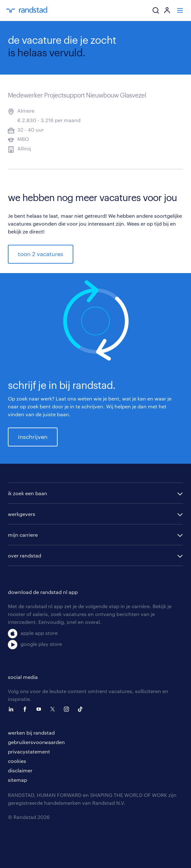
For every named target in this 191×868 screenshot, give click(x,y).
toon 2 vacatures (41, 254)
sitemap (17, 780)
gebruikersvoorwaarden (36, 742)
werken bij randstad (31, 733)
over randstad (25, 555)
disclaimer (20, 770)
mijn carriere (23, 535)
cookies (17, 761)
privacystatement (29, 751)
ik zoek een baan (28, 493)
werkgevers (22, 514)
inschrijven (33, 437)
